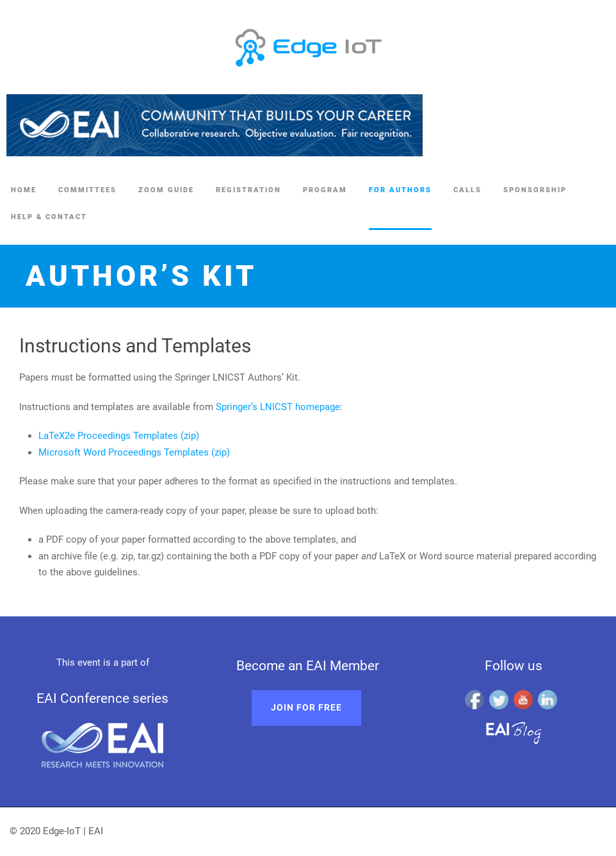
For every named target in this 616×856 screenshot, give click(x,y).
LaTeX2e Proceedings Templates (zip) (119, 436)
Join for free (306, 707)
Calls (467, 190)
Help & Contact (49, 217)
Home (24, 190)
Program (325, 190)
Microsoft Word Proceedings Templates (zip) (134, 452)
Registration (248, 190)
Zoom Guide (166, 190)
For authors (400, 190)
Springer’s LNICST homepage (278, 407)
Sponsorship (535, 190)
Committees (87, 190)
